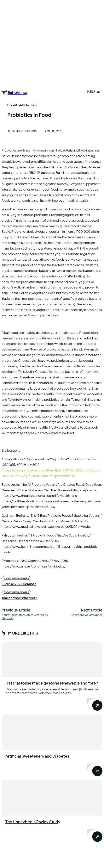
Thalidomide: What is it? (19, 598)
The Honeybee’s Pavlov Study (33, 822)
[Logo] (14, 92)
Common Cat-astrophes (87, 615)
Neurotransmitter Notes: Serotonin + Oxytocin (25, 616)
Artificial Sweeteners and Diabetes (37, 756)
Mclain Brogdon (26, 131)
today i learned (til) (22, 105)
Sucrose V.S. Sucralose (19, 584)
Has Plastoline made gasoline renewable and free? (52, 683)
